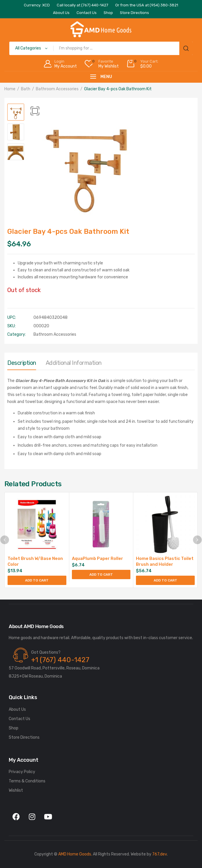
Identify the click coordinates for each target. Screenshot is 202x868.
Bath (26, 89)
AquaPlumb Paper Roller (98, 558)
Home (10, 89)
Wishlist (16, 790)
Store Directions (24, 737)
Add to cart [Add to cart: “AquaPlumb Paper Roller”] (101, 574)
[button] (35, 111)
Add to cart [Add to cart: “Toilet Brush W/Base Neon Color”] (37, 580)
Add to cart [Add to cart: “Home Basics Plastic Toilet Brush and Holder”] (165, 580)
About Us (17, 709)
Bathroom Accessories (57, 89)
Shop (14, 728)
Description (22, 363)
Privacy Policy (22, 772)
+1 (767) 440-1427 (60, 660)
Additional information (74, 363)
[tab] (22, 364)
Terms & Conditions (27, 781)
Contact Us (20, 719)
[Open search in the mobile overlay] (101, 48)
